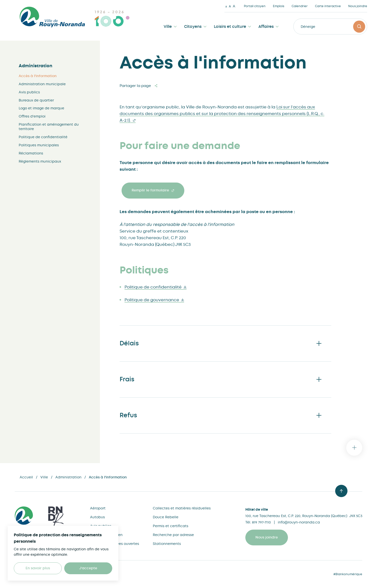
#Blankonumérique (348, 574)
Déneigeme (311, 27)
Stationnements (167, 544)
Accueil (26, 477)
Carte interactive (328, 6)
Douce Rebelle (166, 517)
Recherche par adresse (173, 535)
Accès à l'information (38, 76)
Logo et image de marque (41, 108)
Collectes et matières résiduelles (182, 508)
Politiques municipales (39, 145)
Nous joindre (358, 6)
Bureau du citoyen (106, 535)
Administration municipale (42, 84)
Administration (36, 66)
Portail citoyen (255, 6)
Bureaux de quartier (36, 100)
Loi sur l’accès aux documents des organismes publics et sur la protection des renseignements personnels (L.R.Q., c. (222, 114)
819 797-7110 (261, 522)
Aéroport (98, 508)
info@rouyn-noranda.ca (299, 522)
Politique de (156, 287)
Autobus (97, 517)
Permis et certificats (171, 526)
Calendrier (300, 6)
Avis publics (29, 92)
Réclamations (31, 153)
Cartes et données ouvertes (115, 544)
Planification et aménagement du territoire (49, 127)
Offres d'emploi (32, 116)
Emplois (279, 6)
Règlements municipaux (40, 161)
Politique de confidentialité (43, 137)
